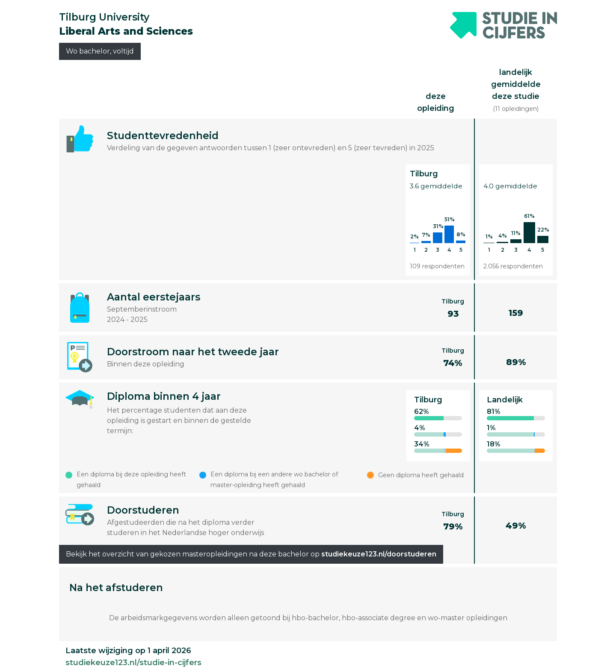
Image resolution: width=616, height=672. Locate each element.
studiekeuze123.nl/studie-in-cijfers (133, 663)
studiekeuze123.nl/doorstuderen (379, 554)
